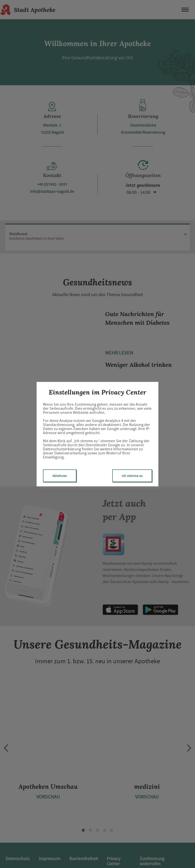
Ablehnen (60, 476)
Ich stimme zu (132, 476)
